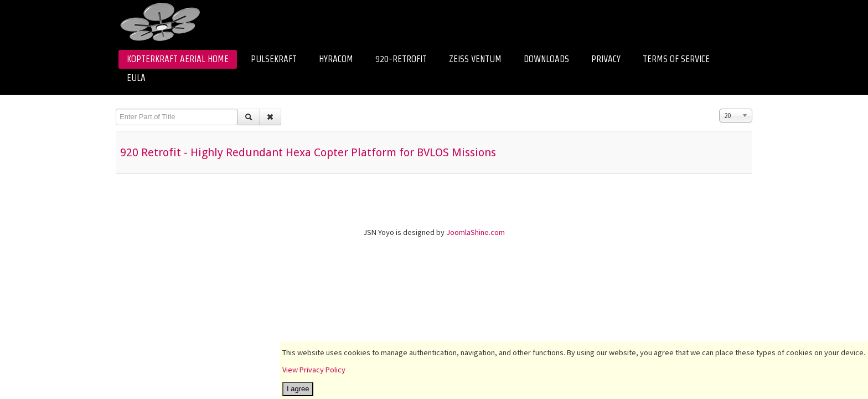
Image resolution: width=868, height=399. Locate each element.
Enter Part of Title (116, 109)
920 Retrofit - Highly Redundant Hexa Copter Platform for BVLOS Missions (308, 152)
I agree (298, 389)
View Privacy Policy (314, 370)
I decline (318, 389)
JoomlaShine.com (476, 232)
